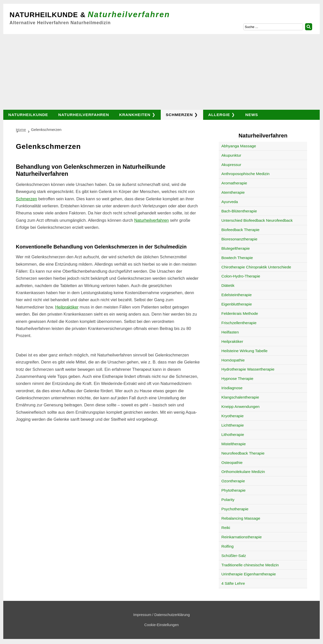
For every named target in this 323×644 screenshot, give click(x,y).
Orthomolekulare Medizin (243, 472)
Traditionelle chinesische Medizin (250, 565)
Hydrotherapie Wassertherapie (248, 369)
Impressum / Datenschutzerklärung (161, 615)
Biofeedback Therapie (240, 230)
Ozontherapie (233, 481)
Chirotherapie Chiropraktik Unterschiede (256, 267)
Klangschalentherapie (240, 397)
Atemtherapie (233, 192)
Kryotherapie (232, 416)
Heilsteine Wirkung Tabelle (244, 351)
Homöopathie (233, 360)
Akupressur (231, 165)
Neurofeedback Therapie (243, 453)
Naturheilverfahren (84, 115)
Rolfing (227, 546)
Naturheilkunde (28, 115)
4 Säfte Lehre (233, 583)
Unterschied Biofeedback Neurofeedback (257, 220)
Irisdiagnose (232, 388)
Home (21, 130)
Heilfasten (230, 332)
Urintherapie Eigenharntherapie (249, 574)
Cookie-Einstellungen (161, 625)
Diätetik (228, 285)
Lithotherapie (233, 435)
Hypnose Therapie (237, 379)
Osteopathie (232, 463)
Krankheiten (135, 115)
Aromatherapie (234, 183)
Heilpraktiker (67, 307)
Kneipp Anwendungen (240, 407)
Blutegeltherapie (235, 248)
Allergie (219, 115)
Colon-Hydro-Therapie (241, 276)
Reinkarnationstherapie (241, 537)
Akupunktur (231, 155)
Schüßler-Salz (234, 556)
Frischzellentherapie (239, 323)
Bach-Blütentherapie (239, 211)
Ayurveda (230, 202)
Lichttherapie (233, 425)
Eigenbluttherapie (237, 304)
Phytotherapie (233, 490)
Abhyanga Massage (239, 146)
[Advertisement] (161, 72)
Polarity (228, 500)
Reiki (226, 528)
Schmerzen (179, 115)
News (252, 115)
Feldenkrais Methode (240, 313)
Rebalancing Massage (241, 518)
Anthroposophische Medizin (245, 174)
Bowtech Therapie (237, 258)
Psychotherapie (235, 509)
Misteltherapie (234, 444)
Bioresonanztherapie (239, 239)
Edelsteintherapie (236, 295)
